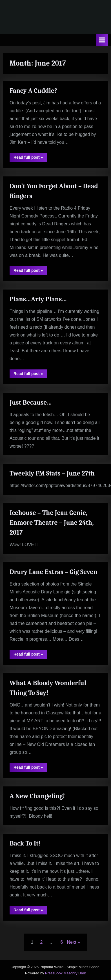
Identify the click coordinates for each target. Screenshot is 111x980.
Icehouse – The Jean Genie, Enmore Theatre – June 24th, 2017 (52, 523)
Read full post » (30, 158)
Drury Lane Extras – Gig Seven (53, 572)
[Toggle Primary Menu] (102, 40)
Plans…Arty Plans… (38, 299)
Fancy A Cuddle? (33, 91)
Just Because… (31, 402)
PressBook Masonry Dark (66, 973)
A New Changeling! (37, 796)
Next (72, 942)
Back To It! (25, 843)
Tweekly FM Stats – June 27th (52, 473)
